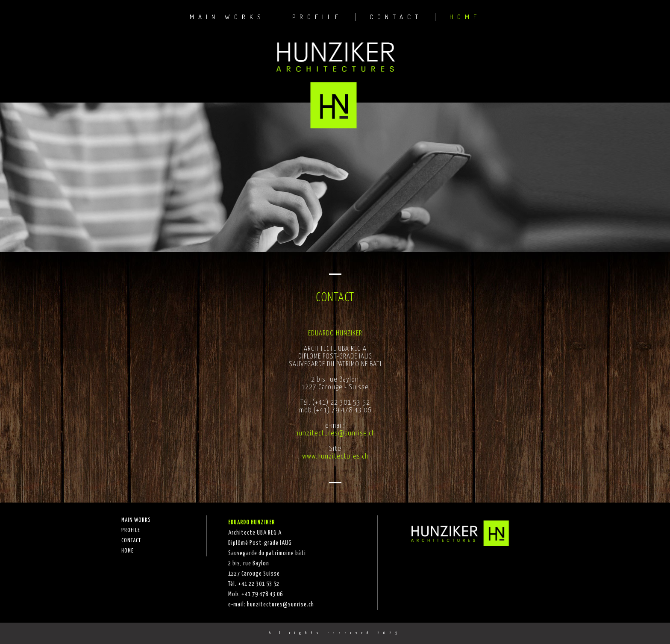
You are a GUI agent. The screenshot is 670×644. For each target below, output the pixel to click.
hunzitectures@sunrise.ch (335, 434)
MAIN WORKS (227, 17)
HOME (465, 17)
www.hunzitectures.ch (335, 457)
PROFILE (317, 17)
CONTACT (396, 17)
